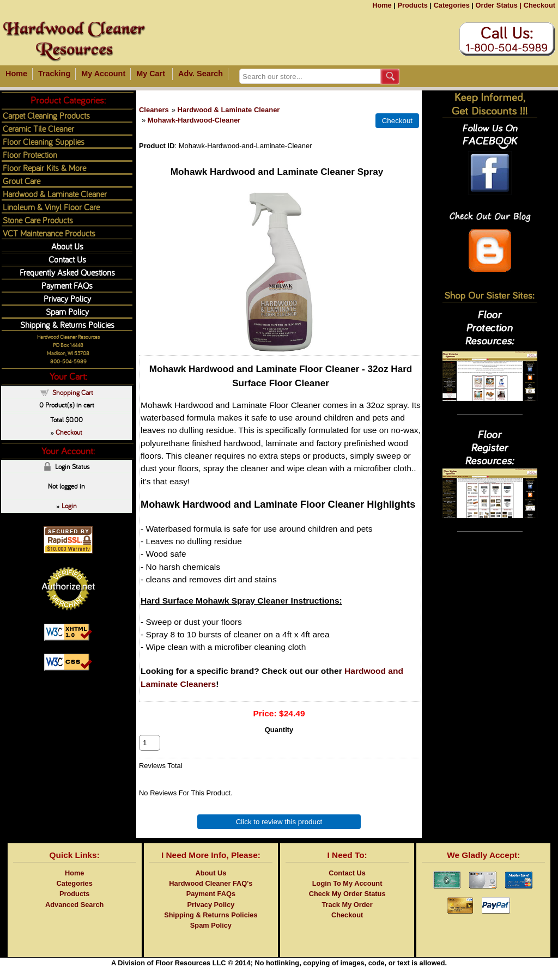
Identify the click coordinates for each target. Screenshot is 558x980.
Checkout (539, 5)
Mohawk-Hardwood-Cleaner (194, 120)
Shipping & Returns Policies (67, 324)
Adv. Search (201, 74)
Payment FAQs (67, 285)
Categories (452, 5)
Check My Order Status (347, 906)
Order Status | (498, 5)
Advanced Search (74, 917)
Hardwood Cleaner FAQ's (211, 895)
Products (412, 5)
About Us (67, 246)
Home (382, 5)
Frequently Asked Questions (67, 272)
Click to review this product (279, 834)
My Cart (151, 74)
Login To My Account (347, 895)
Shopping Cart (73, 392)
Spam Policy (67, 311)
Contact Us (67, 259)
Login (69, 506)
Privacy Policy (67, 298)
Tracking (54, 74)
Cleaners (154, 110)
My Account (103, 74)
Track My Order (347, 917)
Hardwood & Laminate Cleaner (229, 110)
